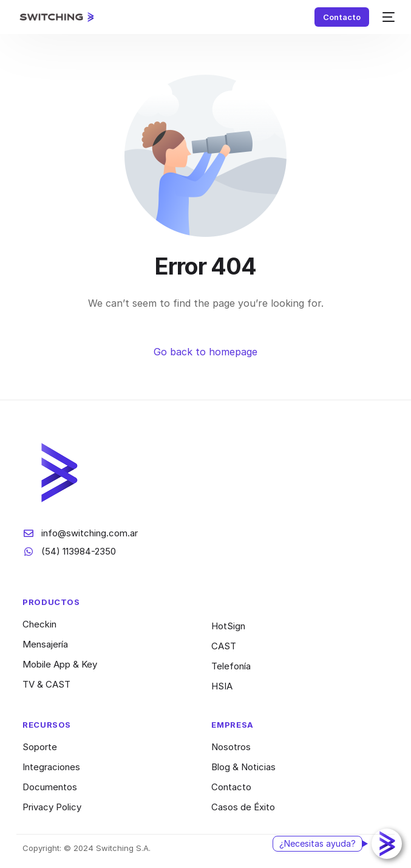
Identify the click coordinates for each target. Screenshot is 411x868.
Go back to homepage (206, 352)
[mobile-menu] (388, 17)
